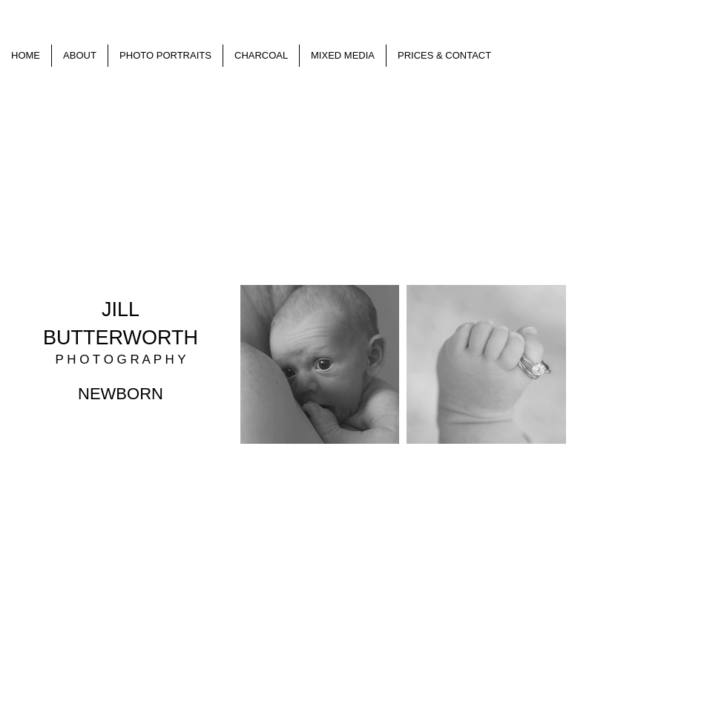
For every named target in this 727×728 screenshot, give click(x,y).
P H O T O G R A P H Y (120, 360)
